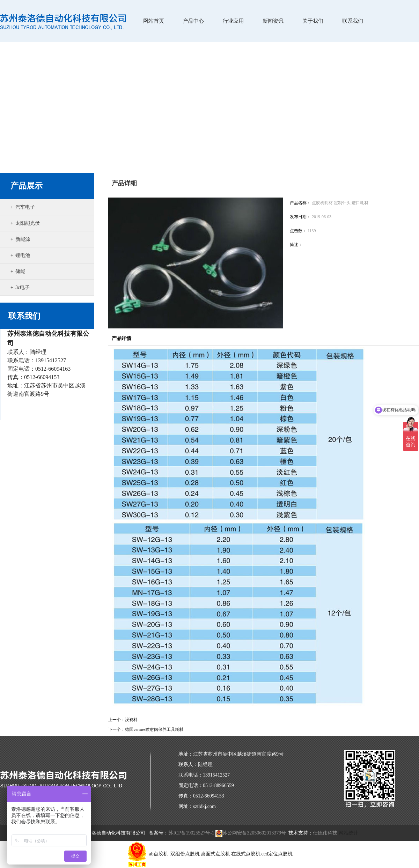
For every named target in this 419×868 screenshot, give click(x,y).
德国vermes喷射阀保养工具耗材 (154, 729)
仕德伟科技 (325, 833)
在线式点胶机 (246, 854)
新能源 (23, 239)
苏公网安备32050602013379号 (251, 833)
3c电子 (23, 287)
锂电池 (23, 255)
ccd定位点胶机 (277, 854)
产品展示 (27, 186)
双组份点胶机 (185, 854)
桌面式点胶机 (215, 854)
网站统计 (348, 833)
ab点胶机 (159, 854)
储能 (20, 271)
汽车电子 (25, 207)
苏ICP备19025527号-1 (191, 833)
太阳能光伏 (28, 223)
